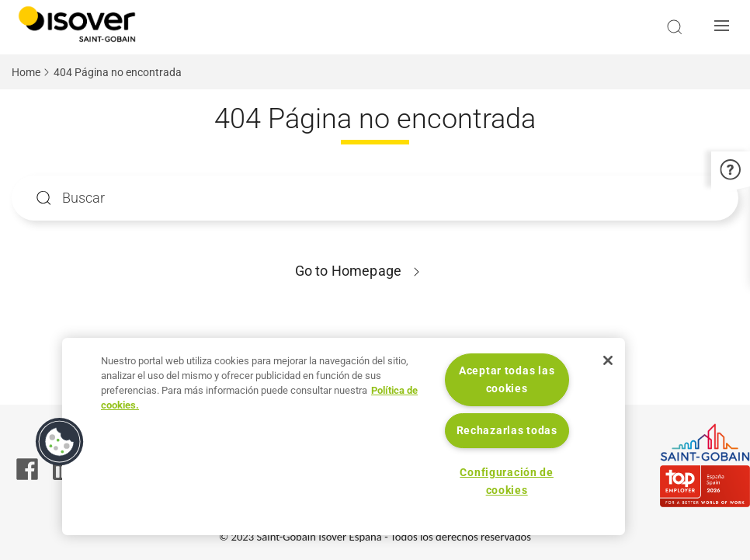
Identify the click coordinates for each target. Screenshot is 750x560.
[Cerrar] (608, 360)
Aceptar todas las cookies (507, 380)
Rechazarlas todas (507, 431)
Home (26, 72)
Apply (44, 198)
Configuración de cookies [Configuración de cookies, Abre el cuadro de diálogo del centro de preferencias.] (507, 482)
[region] (344, 437)
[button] (726, 27)
